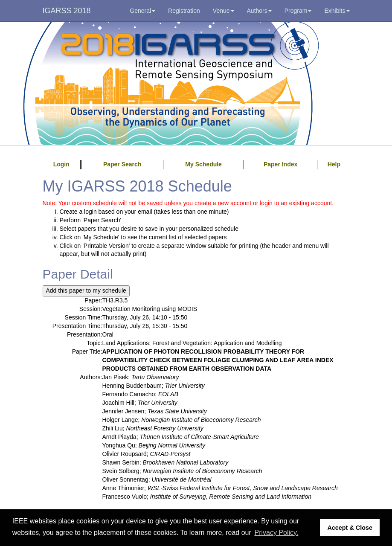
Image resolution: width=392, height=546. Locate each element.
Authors (259, 11)
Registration (184, 11)
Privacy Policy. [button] (276, 533)
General (142, 11)
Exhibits (337, 11)
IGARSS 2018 (67, 11)
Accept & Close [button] (350, 528)
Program (298, 11)
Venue (224, 11)
